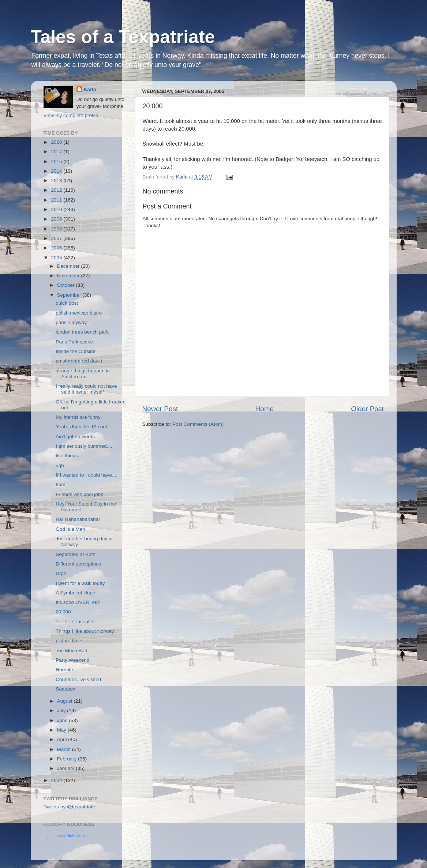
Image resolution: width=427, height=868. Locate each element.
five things (67, 456)
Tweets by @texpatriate (69, 807)
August (65, 701)
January (67, 768)
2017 (57, 152)
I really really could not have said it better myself (86, 389)
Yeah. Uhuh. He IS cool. (82, 427)
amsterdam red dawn (79, 361)
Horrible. (65, 670)
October (67, 285)
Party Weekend (72, 660)
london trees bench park (82, 332)
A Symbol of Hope (75, 593)
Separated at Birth (76, 554)
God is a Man (70, 529)
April (63, 739)
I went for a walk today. (81, 583)
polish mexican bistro (79, 313)
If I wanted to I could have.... (87, 475)
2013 (57, 181)
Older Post (367, 409)
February (68, 759)
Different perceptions (78, 564)
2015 (57, 161)
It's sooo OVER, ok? (78, 602)
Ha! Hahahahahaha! (78, 519)
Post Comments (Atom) (198, 424)
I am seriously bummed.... (84, 446)
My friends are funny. (78, 417)
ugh (60, 465)
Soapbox (65, 689)
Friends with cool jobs (79, 494)
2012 (57, 190)
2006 (57, 248)
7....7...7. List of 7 (75, 622)
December (69, 266)
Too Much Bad (71, 651)
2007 (57, 238)
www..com (71, 835)
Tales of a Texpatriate (123, 37)
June (63, 720)
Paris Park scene (74, 342)
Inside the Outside (76, 351)
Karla (90, 89)
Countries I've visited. (79, 679)
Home (265, 409)
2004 (57, 780)
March (65, 749)
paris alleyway (71, 322)
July (62, 711)
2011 (57, 200)
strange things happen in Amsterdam (83, 374)
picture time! (69, 641)
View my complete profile (71, 115)
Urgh (61, 573)
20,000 (63, 612)
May (62, 730)
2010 (57, 209)
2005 (57, 258)
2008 (57, 229)
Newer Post (160, 409)
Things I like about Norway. (85, 631)
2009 (57, 219)
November (69, 276)
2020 (57, 142)
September (70, 295)
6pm (60, 484)
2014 (57, 171)
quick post (67, 303)
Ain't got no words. (76, 437)
